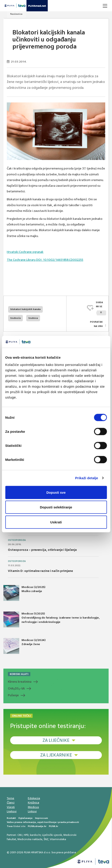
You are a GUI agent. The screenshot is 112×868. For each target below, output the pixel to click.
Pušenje (13, 695)
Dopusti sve (56, 492)
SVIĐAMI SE (101, 308)
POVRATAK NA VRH (96, 324)
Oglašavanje (25, 818)
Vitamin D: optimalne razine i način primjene (40, 571)
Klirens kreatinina (20, 682)
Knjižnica (33, 803)
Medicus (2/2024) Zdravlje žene (24, 646)
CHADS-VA (16, 689)
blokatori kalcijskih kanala (25, 309)
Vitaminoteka (58, 839)
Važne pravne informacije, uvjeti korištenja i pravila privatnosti (43, 822)
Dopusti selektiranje (56, 507)
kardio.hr (35, 835)
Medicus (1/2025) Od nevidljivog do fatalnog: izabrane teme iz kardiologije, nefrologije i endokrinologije (51, 619)
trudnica (33, 318)
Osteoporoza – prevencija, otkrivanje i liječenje (42, 550)
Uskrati (56, 522)
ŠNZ (46, 839)
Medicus (33, 807)
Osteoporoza (17, 540)
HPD (26, 835)
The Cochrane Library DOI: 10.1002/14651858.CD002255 (45, 260)
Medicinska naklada (30, 839)
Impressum (42, 818)
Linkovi (32, 811)
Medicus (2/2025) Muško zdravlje (24, 593)
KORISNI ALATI (19, 674)
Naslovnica (16, 14)
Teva (10, 826)
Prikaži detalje (87, 478)
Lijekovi (12, 811)
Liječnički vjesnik (52, 835)
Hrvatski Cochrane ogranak (25, 252)
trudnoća (15, 318)
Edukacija (34, 798)
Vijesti (11, 807)
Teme (11, 798)
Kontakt (11, 818)
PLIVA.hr (54, 826)
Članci (11, 803)
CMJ (20, 835)
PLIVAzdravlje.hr (37, 826)
